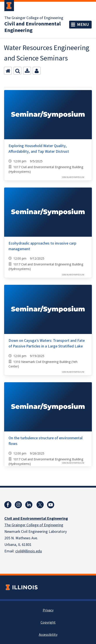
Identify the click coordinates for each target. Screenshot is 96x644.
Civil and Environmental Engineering (33, 27)
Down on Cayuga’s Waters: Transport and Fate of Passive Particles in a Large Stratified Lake (47, 343)
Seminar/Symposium (73, 177)
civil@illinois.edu (29, 551)
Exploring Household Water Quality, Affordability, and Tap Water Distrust (39, 149)
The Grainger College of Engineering (34, 18)
